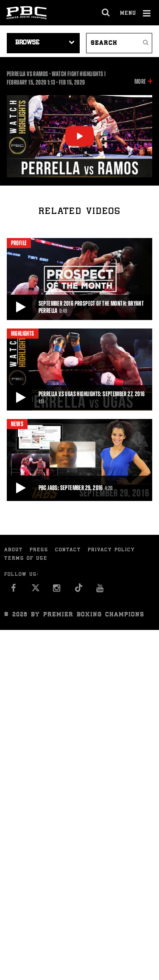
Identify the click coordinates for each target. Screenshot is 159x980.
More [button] (140, 82)
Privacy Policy (111, 550)
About (14, 550)
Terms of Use (26, 559)
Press (39, 550)
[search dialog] (106, 13)
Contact (68, 550)
